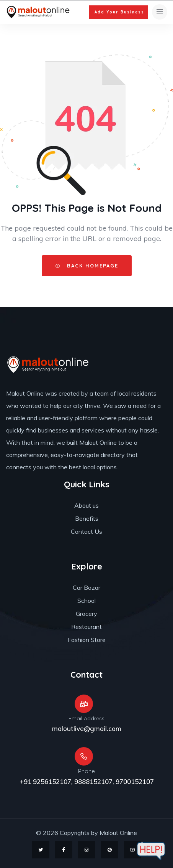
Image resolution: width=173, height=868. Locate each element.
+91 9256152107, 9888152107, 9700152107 (87, 781)
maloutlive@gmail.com (87, 729)
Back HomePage (87, 266)
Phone (86, 771)
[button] (118, 12)
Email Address (86, 718)
